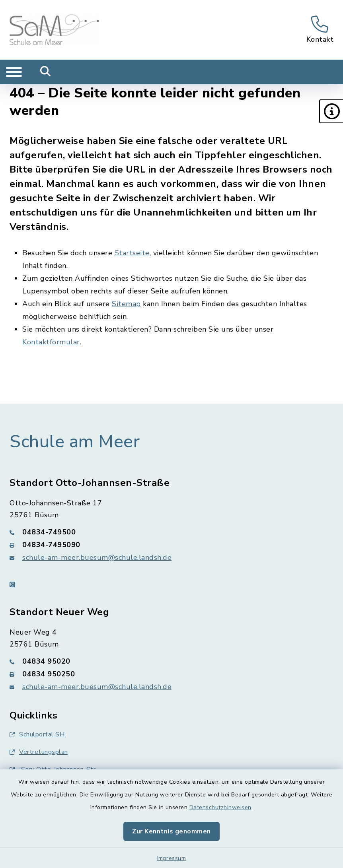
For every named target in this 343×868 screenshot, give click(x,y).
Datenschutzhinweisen (220, 807)
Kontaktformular (51, 342)
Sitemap (126, 304)
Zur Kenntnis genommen (171, 831)
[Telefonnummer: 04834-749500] (171, 532)
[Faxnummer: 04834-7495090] (171, 545)
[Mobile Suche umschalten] (46, 72)
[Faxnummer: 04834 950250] (171, 674)
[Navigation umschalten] (14, 72)
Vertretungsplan (39, 752)
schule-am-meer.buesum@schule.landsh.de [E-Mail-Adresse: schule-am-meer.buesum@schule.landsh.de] (97, 557)
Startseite (132, 253)
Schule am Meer (75, 442)
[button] (331, 111)
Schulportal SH (37, 734)
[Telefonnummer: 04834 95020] (171, 661)
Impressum (172, 858)
